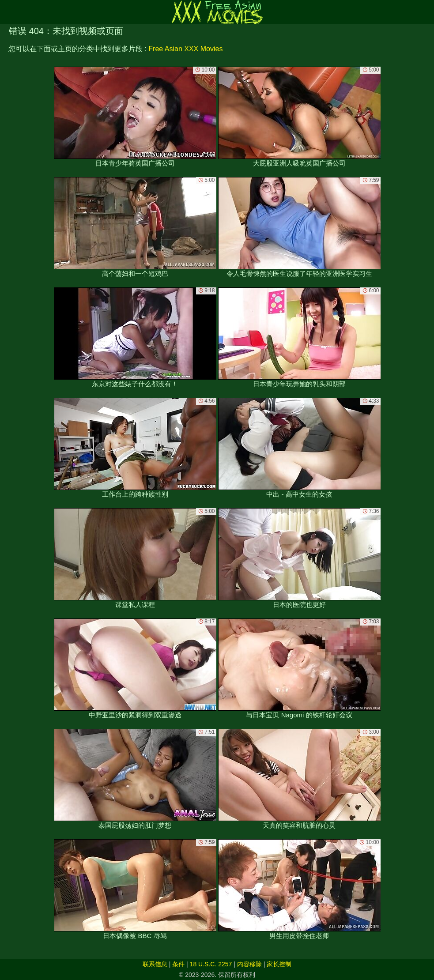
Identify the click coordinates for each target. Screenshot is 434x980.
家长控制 (279, 964)
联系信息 (155, 964)
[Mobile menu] (8, 12)
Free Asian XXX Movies (185, 49)
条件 (178, 964)
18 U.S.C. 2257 (211, 964)
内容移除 (249, 964)
